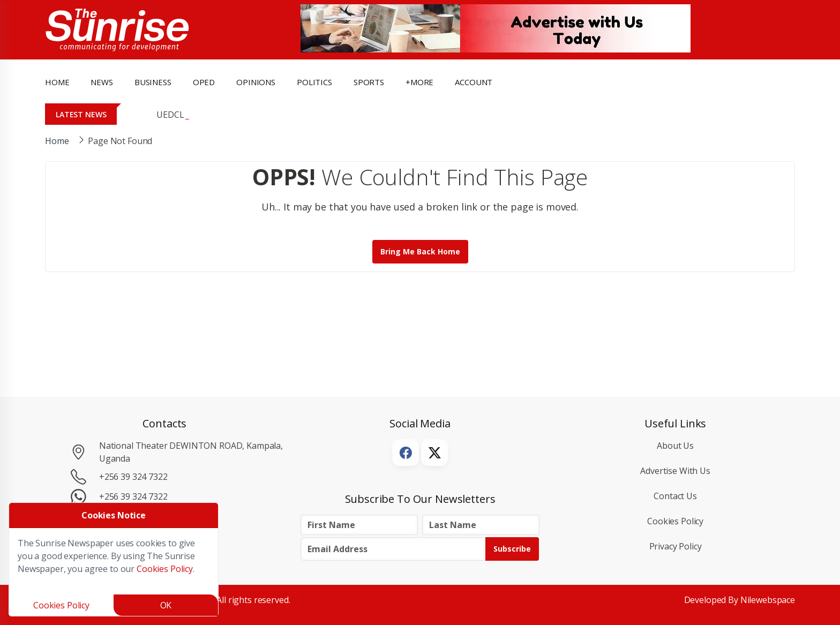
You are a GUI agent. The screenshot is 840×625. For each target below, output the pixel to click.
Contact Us (675, 496)
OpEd (204, 82)
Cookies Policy (675, 521)
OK (166, 605)
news (102, 82)
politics (314, 82)
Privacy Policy (676, 546)
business (153, 82)
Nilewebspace (768, 600)
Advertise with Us (675, 471)
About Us (675, 446)
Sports (369, 82)
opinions (256, 82)
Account (474, 82)
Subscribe (512, 549)
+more (419, 82)
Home (57, 82)
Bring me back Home (420, 251)
